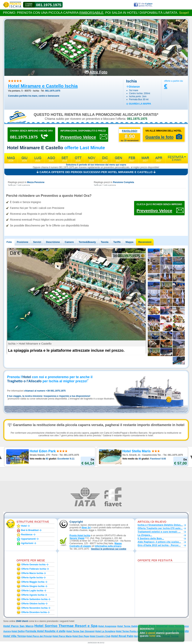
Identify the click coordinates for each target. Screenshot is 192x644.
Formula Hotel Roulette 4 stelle (45, 631)
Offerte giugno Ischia (33, 586)
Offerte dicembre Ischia (34, 612)
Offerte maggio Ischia (33, 582)
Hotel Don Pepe (81, 636)
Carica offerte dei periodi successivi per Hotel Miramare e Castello (96, 172)
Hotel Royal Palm (122, 636)
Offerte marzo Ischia (32, 573)
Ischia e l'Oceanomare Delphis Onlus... (160, 525)
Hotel (24, 526)
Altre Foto (98, 72)
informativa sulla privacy (108, 546)
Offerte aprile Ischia (32, 578)
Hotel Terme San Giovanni (80, 631)
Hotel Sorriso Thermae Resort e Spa (66, 626)
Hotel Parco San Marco (19, 626)
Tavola (105, 242)
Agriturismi (27, 543)
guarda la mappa (140, 104)
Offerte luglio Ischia (32, 591)
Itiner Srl (86, 528)
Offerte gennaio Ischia (33, 565)
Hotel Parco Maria (62, 636)
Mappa (129, 242)
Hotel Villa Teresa (15, 636)
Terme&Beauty (87, 242)
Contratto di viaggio (80, 546)
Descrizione (53, 242)
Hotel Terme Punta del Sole (131, 631)
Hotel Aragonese (107, 626)
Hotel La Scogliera (105, 631)
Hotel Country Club (100, 636)
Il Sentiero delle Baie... (151, 539)
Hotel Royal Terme (167, 636)
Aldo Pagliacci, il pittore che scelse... (159, 542)
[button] (109, 549)
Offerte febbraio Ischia (34, 569)
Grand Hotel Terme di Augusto (167, 631)
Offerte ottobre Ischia (33, 604)
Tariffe (117, 242)
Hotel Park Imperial (154, 626)
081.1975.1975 (49, 5)
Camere (69, 242)
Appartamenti (28, 539)
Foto (9, 242)
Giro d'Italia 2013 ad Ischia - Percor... (159, 545)
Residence (27, 535)
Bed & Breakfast (30, 530)
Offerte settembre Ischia (35, 599)
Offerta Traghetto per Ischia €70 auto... (160, 528)
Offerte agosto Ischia (33, 595)
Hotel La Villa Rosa (144, 636)
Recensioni (145, 242)
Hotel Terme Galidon (129, 626)
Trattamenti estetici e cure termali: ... (159, 532)
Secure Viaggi (77, 538)
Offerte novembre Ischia (35, 608)
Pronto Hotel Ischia (80, 536)
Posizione (23, 242)
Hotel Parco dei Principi (39, 636)
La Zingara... (145, 535)
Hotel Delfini (18, 631)
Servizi (37, 242)
